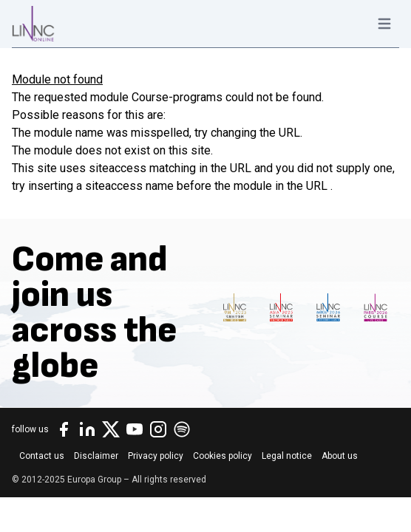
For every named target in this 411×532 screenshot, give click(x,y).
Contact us (42, 456)
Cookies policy (223, 456)
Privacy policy (156, 456)
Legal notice (287, 456)
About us (340, 456)
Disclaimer (96, 456)
